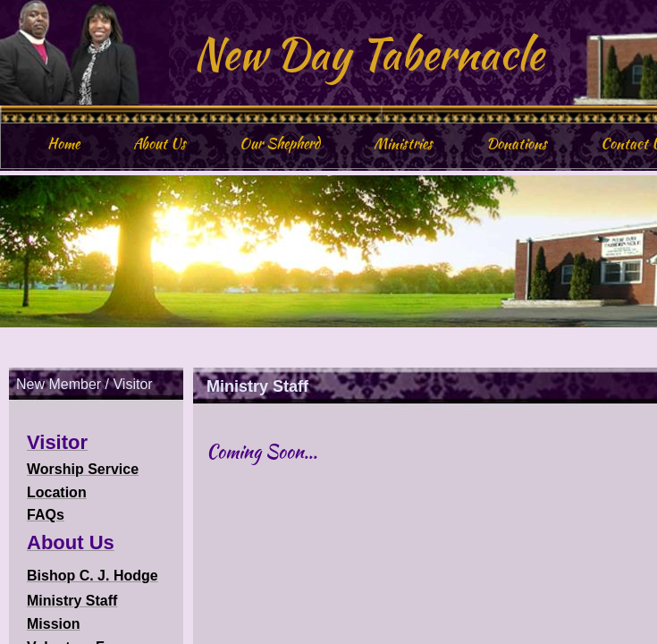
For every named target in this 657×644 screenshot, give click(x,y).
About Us (160, 144)
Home (63, 144)
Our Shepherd (280, 144)
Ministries (403, 144)
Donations (517, 144)
